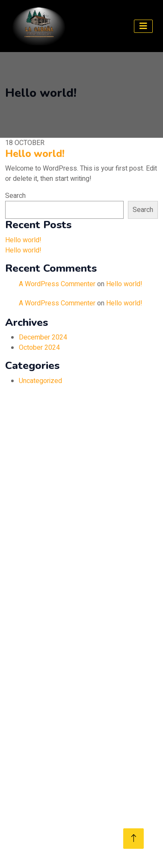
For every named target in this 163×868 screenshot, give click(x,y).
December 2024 (43, 337)
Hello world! (35, 154)
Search (15, 196)
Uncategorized (40, 381)
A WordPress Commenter (57, 284)
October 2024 (39, 348)
